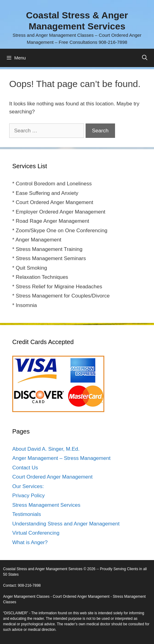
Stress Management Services (46, 505)
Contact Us (25, 468)
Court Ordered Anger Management (52, 477)
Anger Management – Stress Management (61, 458)
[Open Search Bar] (144, 58)
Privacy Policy (29, 496)
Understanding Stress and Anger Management (66, 524)
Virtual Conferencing (36, 533)
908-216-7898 (29, 585)
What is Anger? (30, 542)
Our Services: (28, 486)
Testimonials (27, 514)
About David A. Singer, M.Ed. (46, 449)
